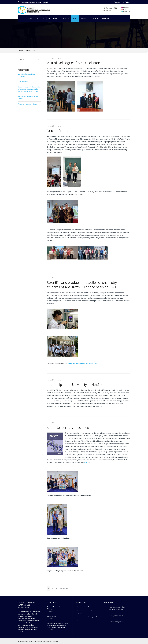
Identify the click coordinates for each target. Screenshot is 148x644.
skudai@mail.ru (119, 622)
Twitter (127, 2)
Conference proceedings (85, 621)
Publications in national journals (87, 617)
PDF (86, 463)
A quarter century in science (68, 428)
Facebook (117, 2)
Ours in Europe (58, 131)
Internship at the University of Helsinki (75, 385)
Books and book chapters (85, 607)
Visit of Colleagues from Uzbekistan (73, 63)
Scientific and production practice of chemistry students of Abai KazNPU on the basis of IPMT (82, 285)
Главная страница (24, 50)
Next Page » (64, 589)
